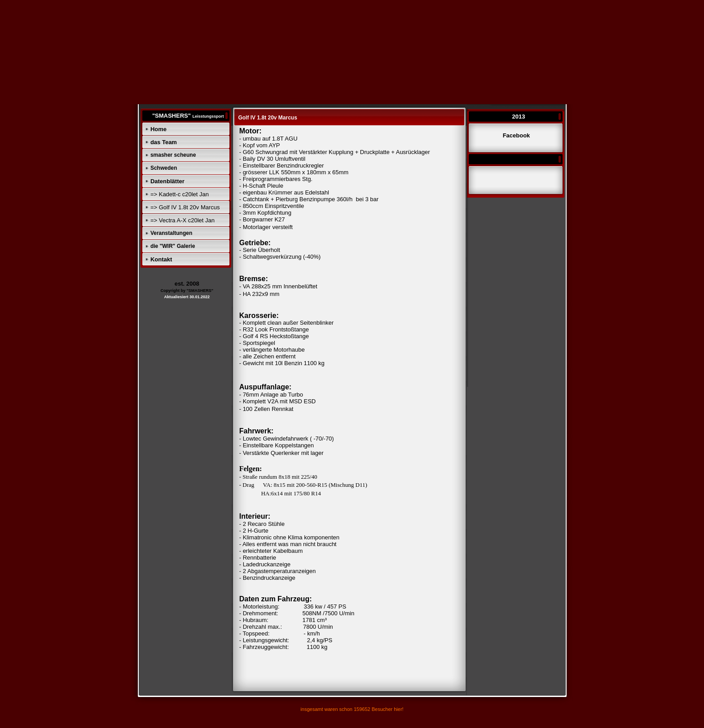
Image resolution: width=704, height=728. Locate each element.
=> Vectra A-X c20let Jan (183, 220)
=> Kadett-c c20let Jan (180, 194)
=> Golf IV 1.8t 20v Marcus (185, 207)
